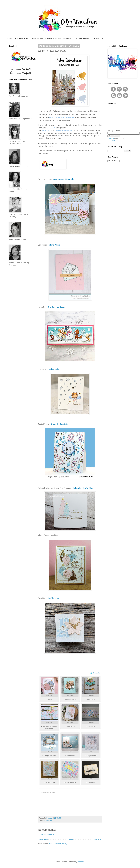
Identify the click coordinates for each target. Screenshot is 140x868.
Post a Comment (48, 834)
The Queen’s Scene (57, 307)
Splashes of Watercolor (64, 179)
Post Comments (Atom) (58, 844)
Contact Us (99, 38)
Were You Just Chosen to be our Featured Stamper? (52, 38)
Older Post (97, 839)
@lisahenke (54, 369)
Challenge (48, 821)
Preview (111, 138)
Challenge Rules (22, 38)
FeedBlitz (111, 141)
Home (9, 38)
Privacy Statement (83, 38)
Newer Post (43, 839)
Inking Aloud (54, 245)
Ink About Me (54, 598)
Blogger (80, 862)
